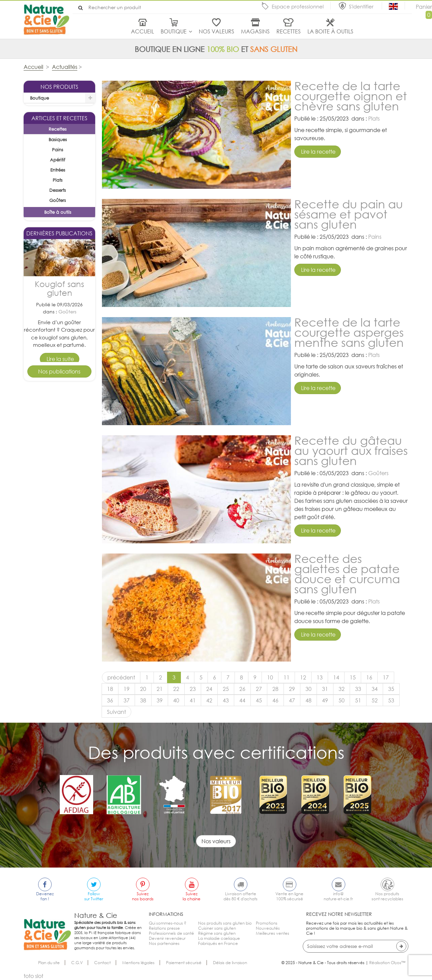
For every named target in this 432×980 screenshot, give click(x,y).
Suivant (116, 712)
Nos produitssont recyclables (387, 896)
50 (342, 700)
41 (193, 700)
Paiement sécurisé (184, 963)
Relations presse (164, 928)
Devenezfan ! (45, 896)
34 (375, 689)
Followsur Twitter (94, 896)
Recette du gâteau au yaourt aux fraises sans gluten (351, 450)
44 (242, 700)
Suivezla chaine (192, 896)
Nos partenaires (164, 943)
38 (143, 700)
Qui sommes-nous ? (168, 923)
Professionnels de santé (171, 933)
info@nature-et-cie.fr (338, 896)
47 (292, 700)
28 (275, 689)
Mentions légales (138, 963)
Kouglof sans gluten (59, 381)
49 (325, 700)
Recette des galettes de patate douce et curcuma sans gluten (347, 574)
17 (386, 677)
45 (259, 700)
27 (259, 689)
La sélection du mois (52, 108)
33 (358, 689)
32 (342, 689)
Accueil (142, 31)
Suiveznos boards (143, 896)
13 (320, 677)
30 (308, 689)
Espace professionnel (298, 6)
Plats (374, 119)
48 (308, 700)
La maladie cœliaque (219, 938)
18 (110, 689)
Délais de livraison (230, 963)
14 (336, 677)
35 (391, 689)
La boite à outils (330, 31)
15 (353, 677)
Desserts (67, 535)
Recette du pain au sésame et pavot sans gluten (349, 214)
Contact (102, 963)
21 (160, 689)
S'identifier (362, 6)
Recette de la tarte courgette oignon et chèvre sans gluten (351, 96)
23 (193, 689)
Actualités (65, 67)
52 (375, 700)
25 (226, 689)
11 (287, 677)
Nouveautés (268, 928)
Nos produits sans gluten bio (225, 923)
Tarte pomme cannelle (59, 512)
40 (176, 700)
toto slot (33, 976)
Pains (375, 237)
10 (270, 677)
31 (325, 689)
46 (275, 700)
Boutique (174, 31)
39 (160, 700)
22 (176, 689)
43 (226, 700)
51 (358, 700)
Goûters (67, 404)
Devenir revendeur (167, 938)
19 (127, 689)
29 (292, 689)
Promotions (267, 923)
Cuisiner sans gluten (217, 928)
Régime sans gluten (217, 933)
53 (391, 700)
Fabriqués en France (218, 943)
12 (303, 677)
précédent (121, 677)
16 (369, 677)
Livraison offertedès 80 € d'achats (240, 896)
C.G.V (77, 963)
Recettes (289, 31)
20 (143, 689)
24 (209, 689)
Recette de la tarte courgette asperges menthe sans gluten (349, 332)
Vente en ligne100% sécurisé (289, 896)
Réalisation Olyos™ (387, 963)
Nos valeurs (217, 31)
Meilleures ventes (273, 933)
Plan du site (49, 963)
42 (209, 700)
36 (110, 700)
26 (242, 689)
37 (127, 700)
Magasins (255, 31)
